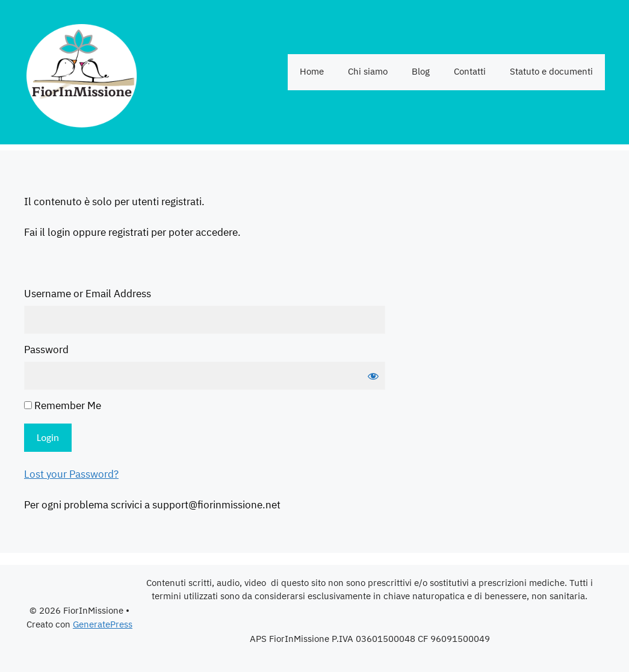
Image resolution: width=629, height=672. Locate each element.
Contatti (470, 72)
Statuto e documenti (551, 72)
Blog (421, 72)
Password (46, 351)
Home (312, 72)
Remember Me (63, 407)
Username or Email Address (88, 295)
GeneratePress (103, 625)
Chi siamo (368, 72)
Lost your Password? (71, 475)
